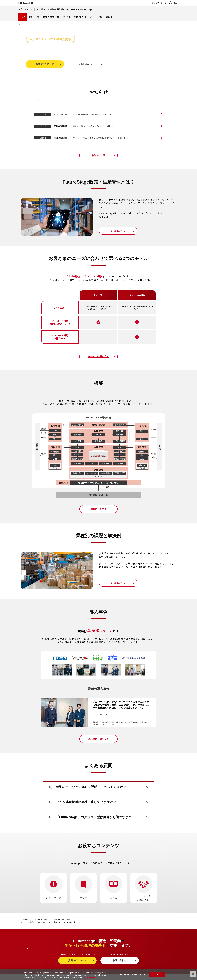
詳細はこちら (118, 231)
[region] (98, 974)
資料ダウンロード (80, 17)
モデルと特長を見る (98, 357)
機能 (38, 17)
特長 (31, 17)
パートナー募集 (96, 17)
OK (157, 974)
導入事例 (66, 17)
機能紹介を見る (98, 509)
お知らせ (109, 17)
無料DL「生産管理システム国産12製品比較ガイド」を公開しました (101, 138)
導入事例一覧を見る (98, 739)
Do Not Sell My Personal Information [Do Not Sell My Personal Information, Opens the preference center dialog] (132, 974)
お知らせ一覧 (98, 155)
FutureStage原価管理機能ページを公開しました (93, 114)
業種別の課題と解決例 (51, 17)
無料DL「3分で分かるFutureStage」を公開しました (95, 126)
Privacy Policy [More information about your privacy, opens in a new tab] (89, 977)
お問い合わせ (86, 64)
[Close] (193, 974)
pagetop (194, 852)
